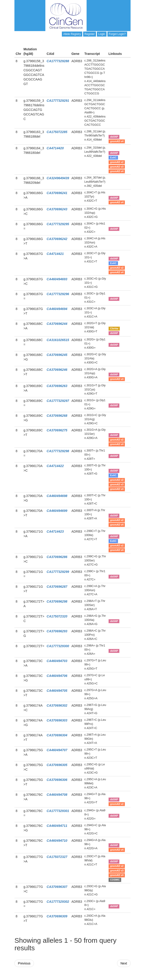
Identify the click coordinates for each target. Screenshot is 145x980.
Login (102, 34)
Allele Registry (72, 34)
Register (90, 34)
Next (124, 963)
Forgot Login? (117, 34)
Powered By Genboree (108, 978)
